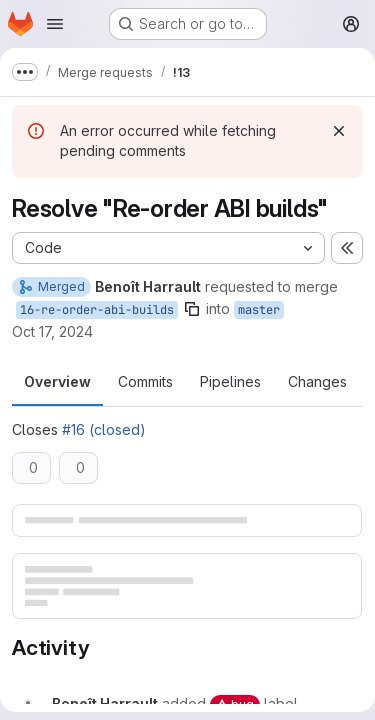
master (259, 310)
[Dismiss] (339, 131)
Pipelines (230, 381)
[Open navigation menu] (55, 24)
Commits (145, 381)
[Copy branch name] (192, 309)
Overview (57, 381)
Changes (317, 381)
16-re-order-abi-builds (97, 310)
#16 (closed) (104, 429)
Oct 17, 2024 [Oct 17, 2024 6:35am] (52, 331)
